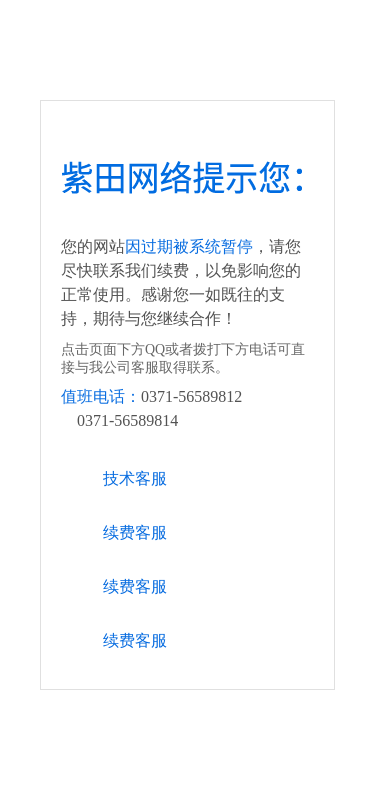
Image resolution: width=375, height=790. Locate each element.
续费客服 (135, 532)
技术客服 (135, 478)
